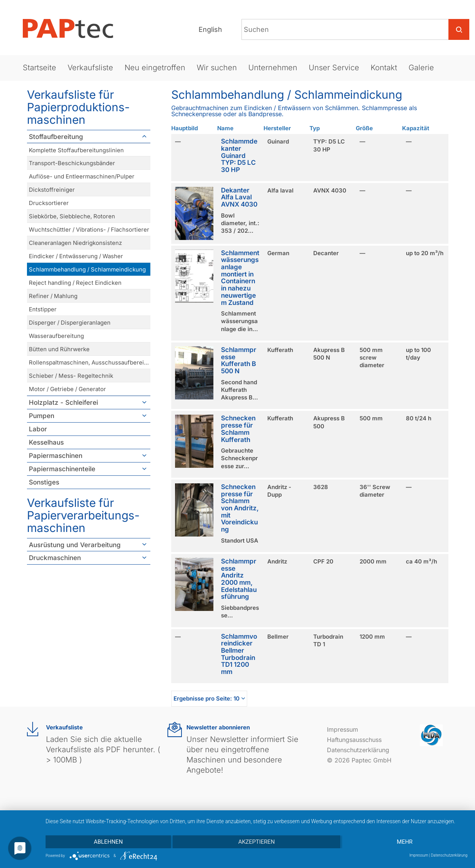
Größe (364, 128)
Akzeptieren (256, 842)
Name (225, 128)
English (210, 29)
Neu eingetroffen (155, 68)
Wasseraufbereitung (56, 336)
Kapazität (416, 128)
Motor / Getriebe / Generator (67, 389)
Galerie (421, 68)
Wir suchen (217, 68)
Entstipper (43, 309)
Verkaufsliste (90, 68)
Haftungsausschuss (354, 740)
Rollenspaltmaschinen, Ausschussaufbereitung (90, 362)
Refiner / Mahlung (53, 296)
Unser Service (334, 68)
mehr (405, 842)
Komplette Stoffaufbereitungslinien (76, 150)
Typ (315, 128)
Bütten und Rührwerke (59, 349)
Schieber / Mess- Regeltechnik (71, 376)
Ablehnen (108, 842)
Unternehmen (273, 68)
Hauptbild (185, 128)
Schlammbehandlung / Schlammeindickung (87, 269)
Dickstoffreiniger (52, 190)
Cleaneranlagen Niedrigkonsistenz (75, 243)
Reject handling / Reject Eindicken (75, 283)
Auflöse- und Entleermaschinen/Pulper (82, 176)
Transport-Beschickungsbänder (72, 163)
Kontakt (384, 68)
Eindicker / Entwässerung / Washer (76, 256)
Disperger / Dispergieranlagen (70, 323)
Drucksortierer (49, 203)
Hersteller (277, 128)
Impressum (342, 729)
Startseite (39, 68)
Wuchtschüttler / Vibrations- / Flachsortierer (89, 230)
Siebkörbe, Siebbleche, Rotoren (72, 216)
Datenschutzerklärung (358, 750)
